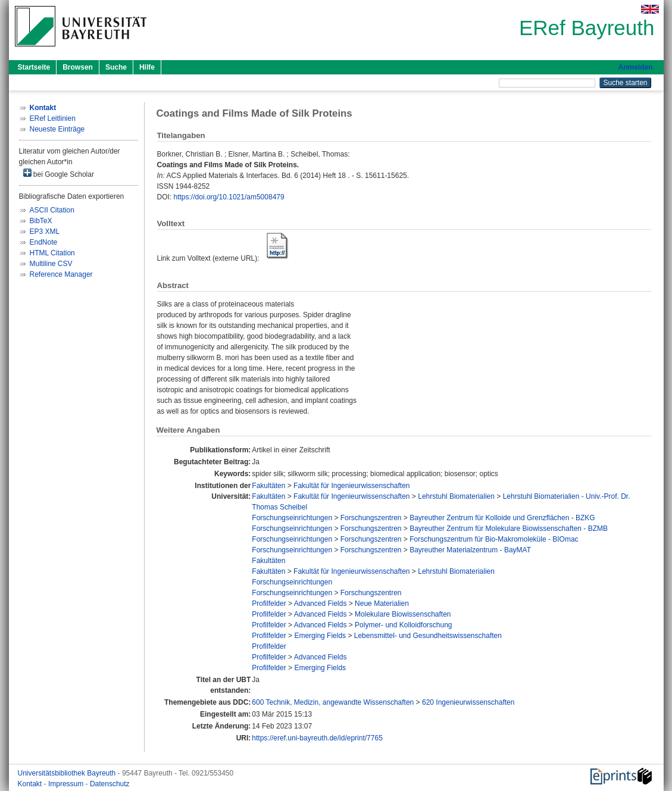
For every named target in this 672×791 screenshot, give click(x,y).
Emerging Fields (320, 636)
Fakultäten (268, 486)
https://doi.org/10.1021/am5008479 (229, 197)
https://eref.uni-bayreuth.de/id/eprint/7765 (317, 738)
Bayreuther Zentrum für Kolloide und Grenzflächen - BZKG (502, 518)
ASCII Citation (52, 210)
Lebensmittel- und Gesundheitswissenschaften (428, 636)
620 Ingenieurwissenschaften (468, 702)
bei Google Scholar (59, 173)
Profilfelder (269, 604)
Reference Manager (61, 274)
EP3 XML (45, 232)
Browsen (78, 67)
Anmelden (635, 67)
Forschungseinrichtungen (292, 518)
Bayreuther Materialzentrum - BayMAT (470, 550)
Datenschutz (110, 784)
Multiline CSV (51, 264)
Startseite (34, 67)
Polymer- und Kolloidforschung (403, 625)
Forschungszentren (371, 518)
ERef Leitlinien (53, 118)
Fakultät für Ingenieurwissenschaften (351, 486)
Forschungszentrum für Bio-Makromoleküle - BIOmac (494, 539)
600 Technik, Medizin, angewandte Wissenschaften (333, 702)
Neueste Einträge (57, 129)
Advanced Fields (321, 604)
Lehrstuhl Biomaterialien (456, 496)
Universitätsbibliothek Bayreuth (68, 773)
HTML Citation (52, 253)
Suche (116, 67)
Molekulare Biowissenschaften (403, 614)
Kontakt (31, 784)
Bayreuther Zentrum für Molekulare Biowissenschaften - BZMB (509, 529)
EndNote (44, 242)
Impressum (67, 784)
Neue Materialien (382, 604)
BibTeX (41, 221)
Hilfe (147, 67)
